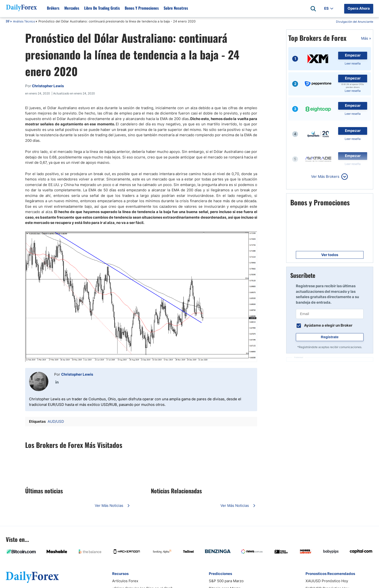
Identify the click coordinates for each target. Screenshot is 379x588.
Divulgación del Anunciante (355, 22)
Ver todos (330, 255)
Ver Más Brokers (325, 176)
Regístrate (330, 337)
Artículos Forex (125, 581)
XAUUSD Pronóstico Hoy (327, 581)
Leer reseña (353, 63)
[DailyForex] (32, 577)
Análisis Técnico (24, 21)
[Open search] (313, 9)
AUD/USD (56, 421)
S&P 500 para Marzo (226, 581)
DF (8, 22)
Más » (366, 38)
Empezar (353, 55)
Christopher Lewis (77, 374)
